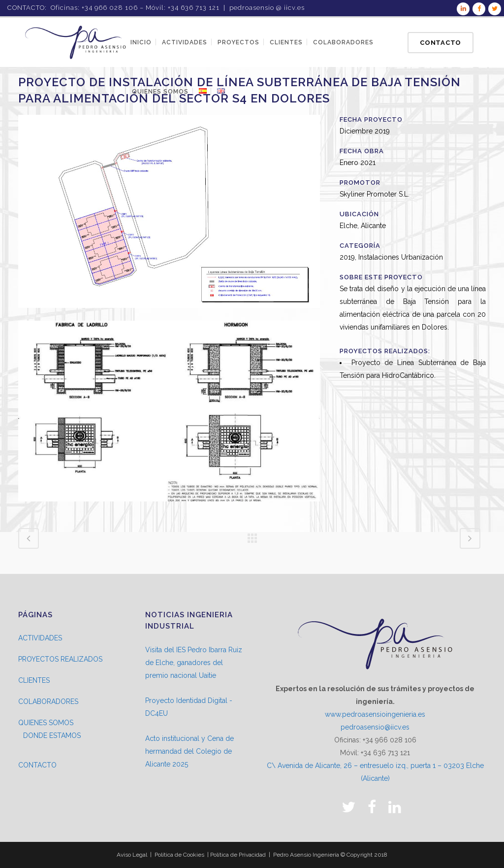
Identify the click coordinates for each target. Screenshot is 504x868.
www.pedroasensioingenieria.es (375, 714)
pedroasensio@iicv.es (375, 727)
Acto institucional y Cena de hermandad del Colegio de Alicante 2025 (189, 751)
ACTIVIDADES (40, 638)
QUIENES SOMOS (46, 723)
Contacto (441, 43)
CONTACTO (37, 765)
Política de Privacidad (238, 855)
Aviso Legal (132, 855)
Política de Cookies (179, 855)
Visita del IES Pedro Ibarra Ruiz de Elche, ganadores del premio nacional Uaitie (194, 663)
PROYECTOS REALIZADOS (60, 659)
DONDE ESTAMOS (52, 735)
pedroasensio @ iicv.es (267, 8)
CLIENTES (34, 680)
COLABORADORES (48, 701)
